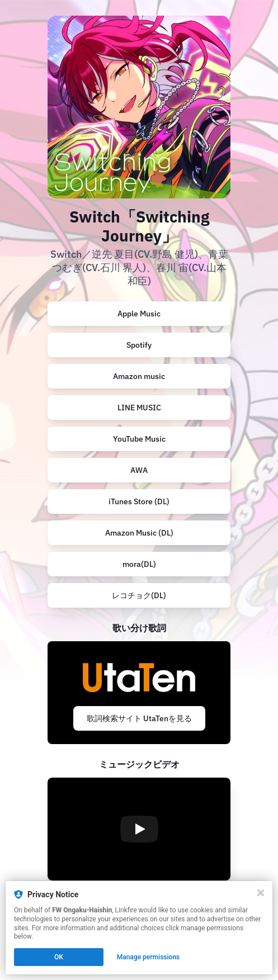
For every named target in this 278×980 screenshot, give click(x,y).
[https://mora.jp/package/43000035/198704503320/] (139, 564)
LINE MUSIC (139, 408)
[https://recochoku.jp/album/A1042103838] (139, 595)
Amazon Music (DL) (139, 533)
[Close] (261, 893)
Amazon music (139, 376)
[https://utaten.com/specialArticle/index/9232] (139, 693)
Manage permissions (149, 957)
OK (59, 957)
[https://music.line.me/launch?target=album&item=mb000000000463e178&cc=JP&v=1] (139, 408)
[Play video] (139, 829)
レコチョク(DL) (139, 595)
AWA (139, 470)
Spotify (139, 345)
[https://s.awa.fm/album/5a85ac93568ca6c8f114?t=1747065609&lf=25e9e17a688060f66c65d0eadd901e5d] (139, 470)
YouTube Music (139, 439)
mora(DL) (139, 564)
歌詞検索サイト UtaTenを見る (139, 718)
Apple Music (139, 314)
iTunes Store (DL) (139, 501)
